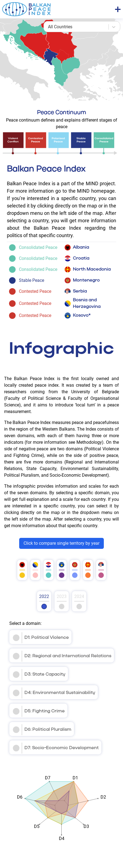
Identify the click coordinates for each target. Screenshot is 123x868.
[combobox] (48, 27)
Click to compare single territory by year (62, 543)
